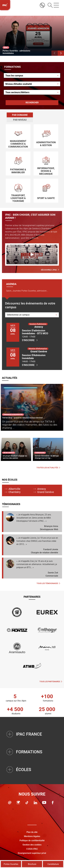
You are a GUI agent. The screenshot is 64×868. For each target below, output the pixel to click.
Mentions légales (32, 836)
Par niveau (20, 120)
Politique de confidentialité (32, 841)
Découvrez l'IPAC (50, 270)
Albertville (14, 489)
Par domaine (20, 115)
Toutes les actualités (48, 468)
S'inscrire (30, 340)
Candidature (53, 864)
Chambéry (14, 492)
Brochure (32, 864)
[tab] (20, 115)
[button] (55, 53)
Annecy (42, 489)
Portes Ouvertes (11, 864)
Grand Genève (46, 492)
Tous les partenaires (51, 682)
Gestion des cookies (32, 845)
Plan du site (32, 832)
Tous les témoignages (48, 583)
